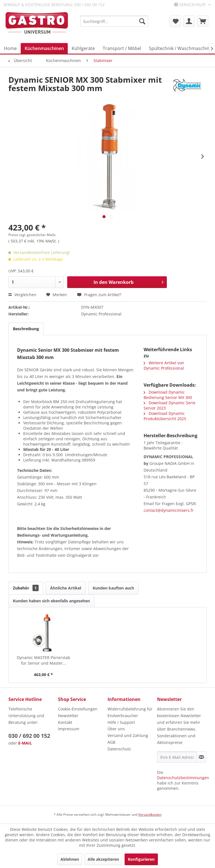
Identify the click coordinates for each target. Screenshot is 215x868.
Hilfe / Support (121, 722)
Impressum (69, 729)
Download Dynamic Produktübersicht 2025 (165, 416)
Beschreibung (26, 329)
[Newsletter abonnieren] (201, 757)
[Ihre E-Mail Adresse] (177, 757)
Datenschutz (119, 749)
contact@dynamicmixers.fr (169, 510)
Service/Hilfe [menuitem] (191, 5)
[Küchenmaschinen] (44, 48)
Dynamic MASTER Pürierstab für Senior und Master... (44, 660)
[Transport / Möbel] (122, 48)
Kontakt (65, 722)
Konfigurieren (141, 859)
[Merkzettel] (175, 21)
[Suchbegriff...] (114, 21)
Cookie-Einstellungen (78, 709)
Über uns (116, 729)
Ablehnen (70, 859)
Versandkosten (150, 815)
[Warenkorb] (203, 21)
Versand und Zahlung (128, 735)
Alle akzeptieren (103, 859)
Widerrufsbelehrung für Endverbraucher (130, 712)
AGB (111, 742)
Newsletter (68, 716)
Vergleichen (22, 295)
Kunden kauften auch (113, 588)
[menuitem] (114, 21)
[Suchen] (142, 21)
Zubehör (26, 588)
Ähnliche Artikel (66, 588)
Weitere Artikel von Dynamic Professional (164, 365)
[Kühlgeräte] (83, 48)
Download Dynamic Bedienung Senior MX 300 (168, 395)
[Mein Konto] (189, 21)
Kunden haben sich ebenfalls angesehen (51, 601)
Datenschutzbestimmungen (183, 778)
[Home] (10, 48)
